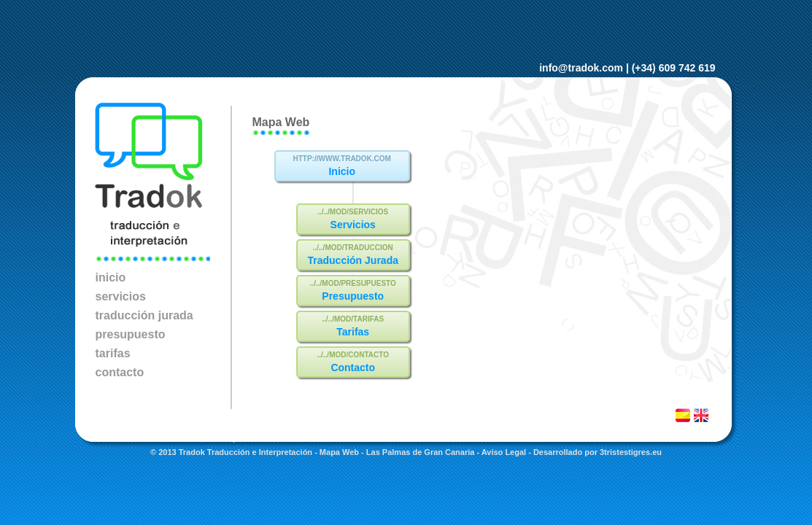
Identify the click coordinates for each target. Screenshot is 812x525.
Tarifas (353, 332)
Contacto (353, 367)
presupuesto (131, 334)
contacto (120, 372)
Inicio (342, 171)
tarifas (113, 353)
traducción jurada (144, 315)
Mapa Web (339, 452)
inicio (111, 277)
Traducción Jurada (352, 260)
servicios (121, 296)
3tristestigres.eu (631, 452)
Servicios (353, 225)
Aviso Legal (504, 452)
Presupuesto (353, 296)
